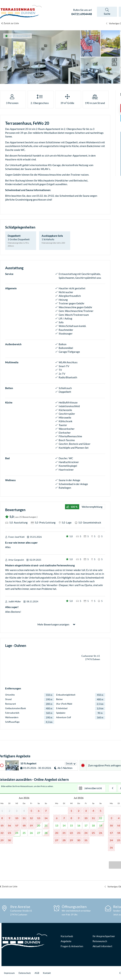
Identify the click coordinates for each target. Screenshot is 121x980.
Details (69, 764)
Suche (107, 14)
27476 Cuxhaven (19, 915)
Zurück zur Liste (11, 23)
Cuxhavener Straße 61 (21, 911)
